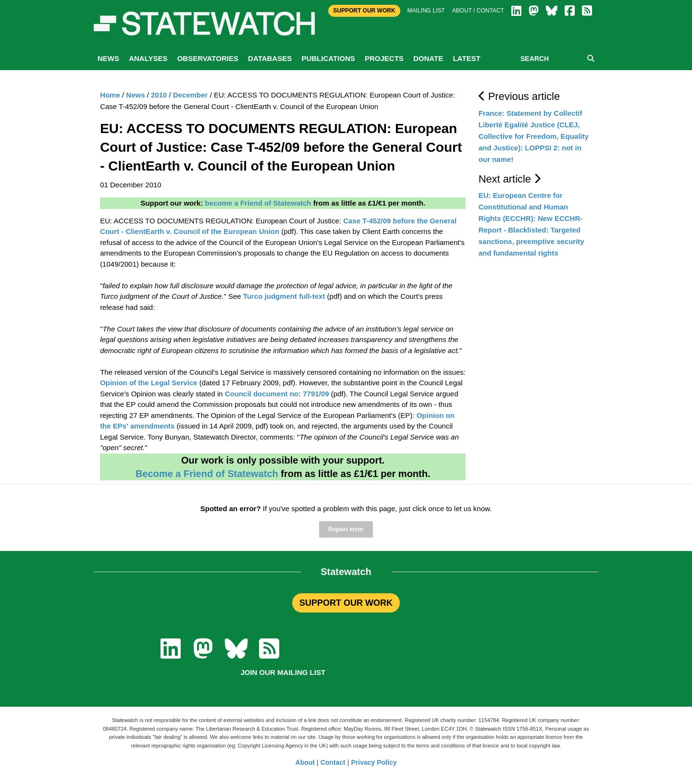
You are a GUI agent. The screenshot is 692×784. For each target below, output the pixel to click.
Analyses (148, 58)
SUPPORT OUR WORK (346, 603)
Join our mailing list (283, 672)
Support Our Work (364, 11)
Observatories (208, 58)
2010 (159, 95)
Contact (333, 762)
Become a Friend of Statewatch (207, 474)
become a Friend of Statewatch (258, 203)
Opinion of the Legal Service (149, 383)
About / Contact (478, 11)
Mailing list (426, 11)
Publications (328, 58)
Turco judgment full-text (284, 296)
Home (110, 95)
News (108, 58)
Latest (466, 58)
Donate (428, 58)
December (191, 95)
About (305, 762)
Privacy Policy (374, 762)
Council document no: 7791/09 (277, 394)
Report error (346, 529)
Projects (384, 58)
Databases (270, 58)
